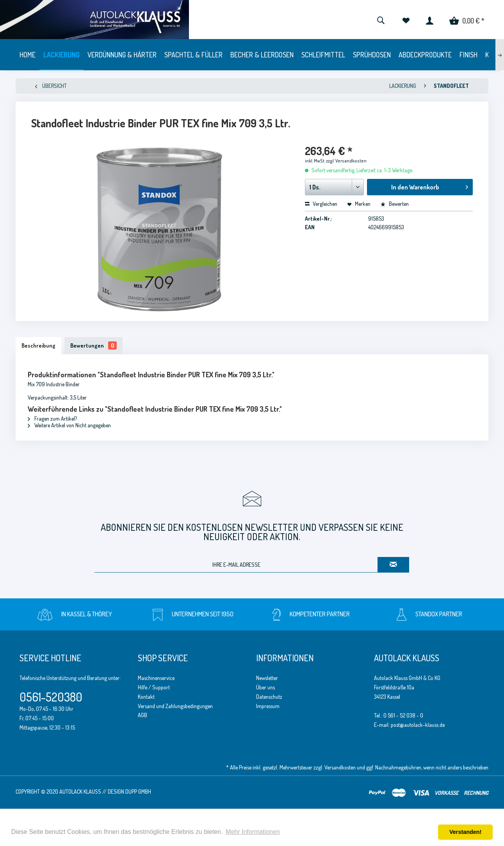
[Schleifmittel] (323, 55)
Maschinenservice (156, 678)
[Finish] (468, 55)
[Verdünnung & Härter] (122, 55)
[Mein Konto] (430, 20)
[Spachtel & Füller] (193, 55)
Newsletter (267, 678)
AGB (142, 715)
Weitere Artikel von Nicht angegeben (69, 425)
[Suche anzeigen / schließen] (381, 20)
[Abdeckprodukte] (425, 55)
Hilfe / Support (154, 687)
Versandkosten (340, 767)
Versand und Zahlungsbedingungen (175, 706)
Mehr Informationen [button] (253, 832)
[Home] (28, 55)
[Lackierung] (61, 55)
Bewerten (394, 204)
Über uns (265, 687)
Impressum (268, 706)
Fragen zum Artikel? (52, 419)
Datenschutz (269, 697)
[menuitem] (381, 20)
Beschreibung (38, 345)
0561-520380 (51, 697)
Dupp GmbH (138, 792)
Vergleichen (321, 204)
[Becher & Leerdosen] (262, 55)
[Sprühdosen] (372, 55)
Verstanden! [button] (465, 832)
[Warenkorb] (467, 20)
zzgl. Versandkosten (346, 161)
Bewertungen (93, 345)
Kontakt (146, 697)
